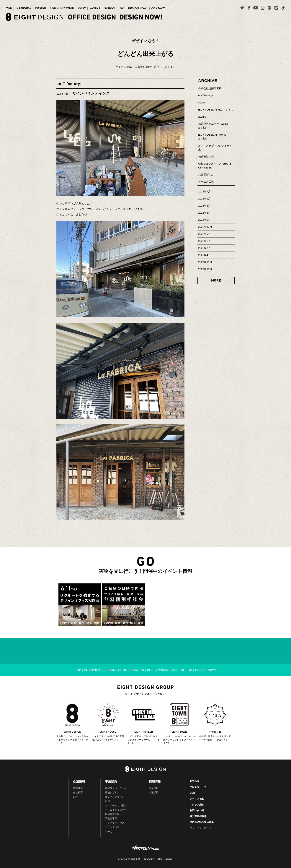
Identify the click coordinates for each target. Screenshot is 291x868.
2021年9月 (204, 234)
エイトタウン (112, 827)
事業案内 (111, 782)
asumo (202, 117)
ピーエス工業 (206, 182)
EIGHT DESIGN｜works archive (212, 137)
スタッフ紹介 (197, 805)
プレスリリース (198, 787)
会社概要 (78, 792)
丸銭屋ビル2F (206, 175)
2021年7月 (204, 248)
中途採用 (154, 792)
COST (82, 8)
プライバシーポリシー (202, 828)
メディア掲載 (197, 799)
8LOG (202, 103)
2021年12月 (205, 227)
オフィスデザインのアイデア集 (215, 148)
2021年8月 (204, 241)
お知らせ (194, 781)
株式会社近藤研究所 (210, 88)
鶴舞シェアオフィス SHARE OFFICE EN (215, 166)
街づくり (110, 801)
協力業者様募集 (198, 816)
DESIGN (41, 8)
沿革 (76, 797)
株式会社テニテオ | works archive (213, 126)
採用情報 (155, 782)
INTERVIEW (24, 8)
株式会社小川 (206, 157)
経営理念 (78, 788)
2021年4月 (204, 255)
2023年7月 (204, 192)
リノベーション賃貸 (116, 805)
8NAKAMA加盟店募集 (202, 822)
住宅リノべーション (116, 788)
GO (122, 8)
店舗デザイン (112, 792)
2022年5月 (204, 213)
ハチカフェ (111, 832)
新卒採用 (154, 788)
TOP (9, 8)
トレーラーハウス (115, 823)
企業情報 (79, 782)
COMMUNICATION (62, 8)
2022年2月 (204, 220)
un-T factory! (69, 84)
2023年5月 (204, 206)
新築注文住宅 (112, 814)
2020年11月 (205, 262)
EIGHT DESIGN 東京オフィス (216, 110)
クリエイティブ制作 (116, 810)
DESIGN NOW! (138, 8)
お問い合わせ (197, 810)
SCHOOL (110, 8)
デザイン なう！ (145, 41)
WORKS (95, 8)
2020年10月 (205, 269)
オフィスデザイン (115, 797)
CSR (192, 793)
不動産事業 (111, 818)
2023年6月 (204, 199)
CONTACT (158, 8)
